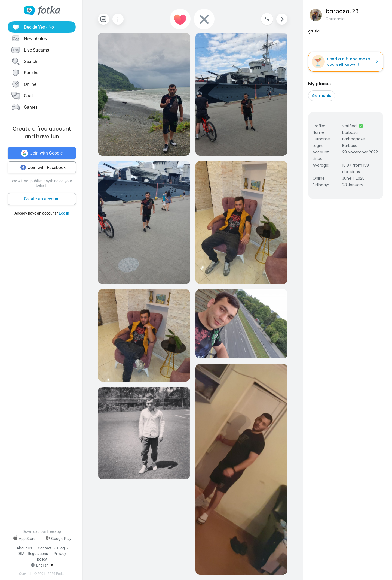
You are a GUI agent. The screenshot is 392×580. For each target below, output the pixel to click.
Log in (64, 213)
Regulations (38, 554)
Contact (45, 548)
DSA (21, 554)
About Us (24, 548)
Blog (61, 548)
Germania (322, 96)
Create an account (42, 199)
